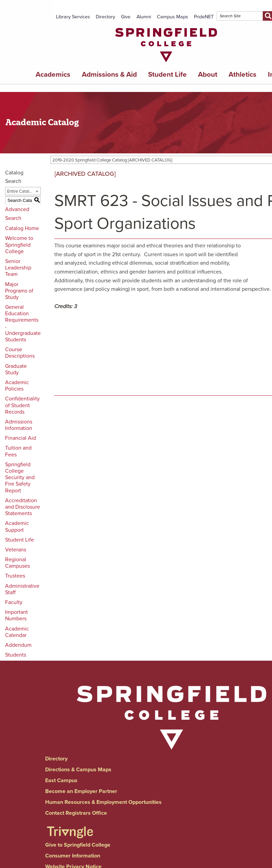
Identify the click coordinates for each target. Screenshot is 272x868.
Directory (105, 17)
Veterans (16, 550)
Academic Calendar (17, 632)
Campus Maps (173, 17)
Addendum (18, 645)
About (208, 74)
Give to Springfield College (78, 845)
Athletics (242, 74)
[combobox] (23, 191)
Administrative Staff (22, 589)
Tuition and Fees (18, 451)
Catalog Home (22, 228)
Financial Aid (21, 438)
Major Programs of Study (19, 291)
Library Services (73, 17)
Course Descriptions (20, 353)
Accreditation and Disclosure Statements (23, 507)
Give (126, 17)
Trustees (15, 576)
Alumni (144, 17)
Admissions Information (19, 425)
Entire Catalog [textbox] (21, 191)
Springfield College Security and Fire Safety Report (20, 478)
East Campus (61, 780)
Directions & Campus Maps (78, 770)
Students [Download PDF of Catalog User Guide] (16, 655)
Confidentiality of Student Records (22, 405)
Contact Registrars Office (76, 813)
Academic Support (17, 526)
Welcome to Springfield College (19, 245)
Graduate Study (16, 369)
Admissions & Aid (109, 74)
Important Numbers (16, 615)
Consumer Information (73, 856)
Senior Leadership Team (18, 268)
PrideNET (204, 17)
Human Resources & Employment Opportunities (103, 802)
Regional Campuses (17, 563)
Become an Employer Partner (81, 791)
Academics (53, 74)
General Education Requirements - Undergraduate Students (23, 323)
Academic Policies (17, 386)
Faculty (14, 602)
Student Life (167, 74)
